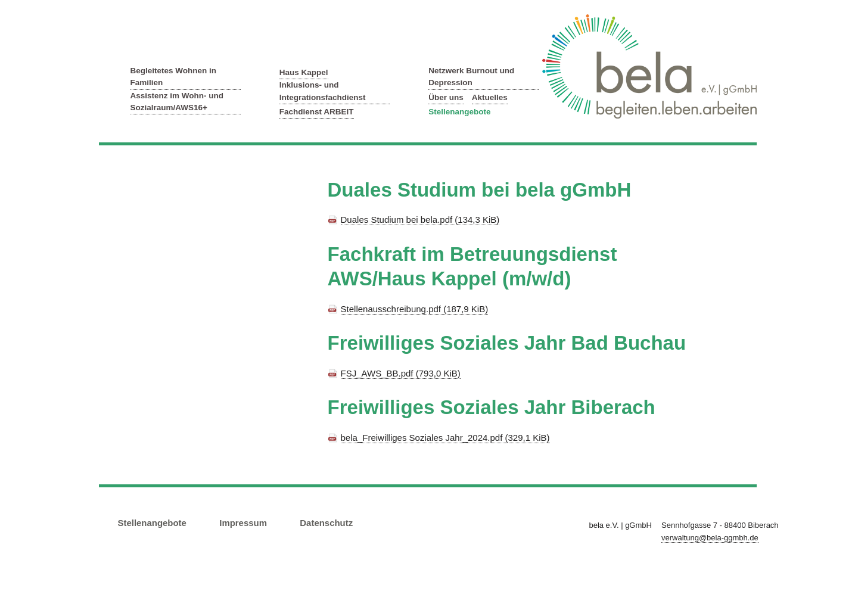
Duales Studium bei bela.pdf (420, 220)
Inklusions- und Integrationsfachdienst (323, 91)
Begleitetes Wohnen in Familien (174, 77)
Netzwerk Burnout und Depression (471, 77)
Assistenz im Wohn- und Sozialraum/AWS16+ (177, 102)
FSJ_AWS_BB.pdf (401, 373)
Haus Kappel (304, 72)
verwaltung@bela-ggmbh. (710, 538)
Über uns (446, 97)
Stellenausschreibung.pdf (415, 309)
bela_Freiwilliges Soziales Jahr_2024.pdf (445, 438)
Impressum (243, 523)
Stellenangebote (459, 112)
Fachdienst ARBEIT (317, 112)
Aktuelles (490, 97)
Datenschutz (326, 523)
